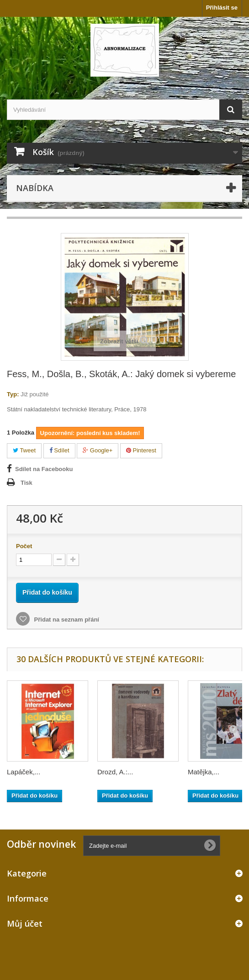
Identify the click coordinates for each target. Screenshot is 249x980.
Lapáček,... (24, 772)
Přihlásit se (222, 8)
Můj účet (25, 923)
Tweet (24, 450)
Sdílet (59, 450)
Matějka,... (204, 772)
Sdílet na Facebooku (44, 469)
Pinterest (141, 450)
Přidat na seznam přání (66, 620)
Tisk (26, 483)
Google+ (98, 450)
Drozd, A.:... (115, 772)
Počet (24, 546)
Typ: (13, 394)
